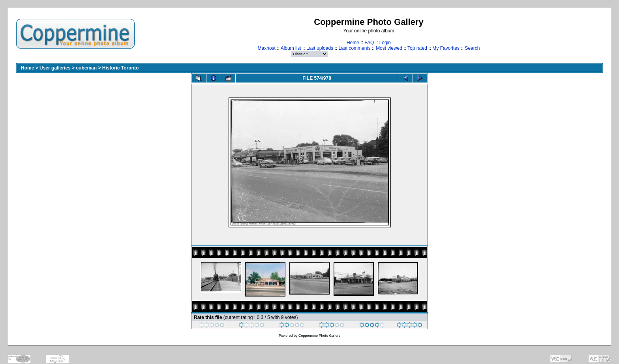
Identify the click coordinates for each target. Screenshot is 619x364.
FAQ (369, 43)
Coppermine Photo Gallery (319, 336)
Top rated (417, 48)
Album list (291, 48)
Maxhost (267, 48)
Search (472, 48)
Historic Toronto (120, 68)
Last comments (354, 48)
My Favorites (446, 48)
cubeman (86, 68)
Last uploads (320, 48)
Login (385, 43)
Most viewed (389, 48)
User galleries (55, 68)
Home (353, 43)
